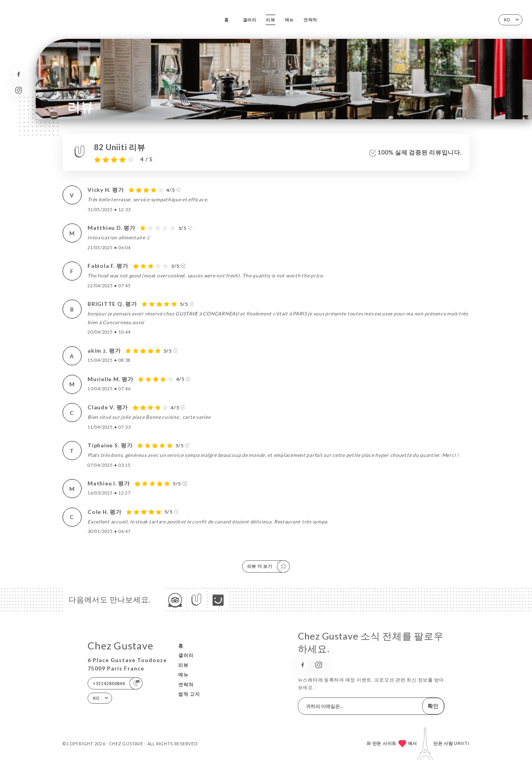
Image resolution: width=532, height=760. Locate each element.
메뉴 (289, 20)
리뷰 (270, 20)
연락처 (310, 20)
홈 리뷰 (76, 96)
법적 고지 (189, 694)
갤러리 (250, 20)
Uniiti (462, 743)
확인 (433, 706)
